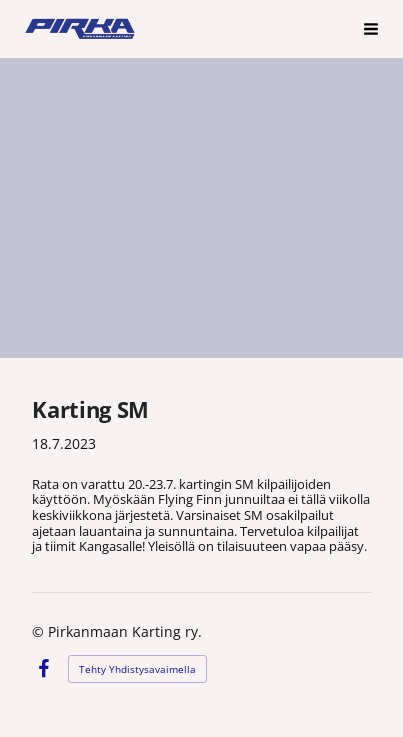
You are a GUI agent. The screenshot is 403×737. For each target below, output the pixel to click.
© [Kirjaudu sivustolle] (40, 631)
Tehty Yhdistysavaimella (137, 669)
